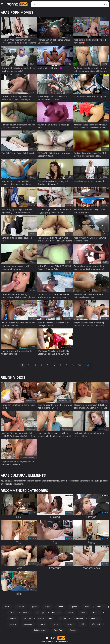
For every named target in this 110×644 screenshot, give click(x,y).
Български (28, 624)
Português (56, 613)
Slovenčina (58, 630)
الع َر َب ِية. (41, 613)
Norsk (7, 607)
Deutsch (13, 624)
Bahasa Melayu (40, 630)
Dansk (87, 607)
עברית (70, 613)
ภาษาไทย (21, 607)
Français (56, 624)
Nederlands (95, 618)
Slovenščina (78, 618)
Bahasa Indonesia (45, 618)
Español (74, 607)
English (63, 618)
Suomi (60, 607)
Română (96, 613)
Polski (83, 613)
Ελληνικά (101, 607)
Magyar (26, 613)
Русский (27, 618)
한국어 (35, 607)
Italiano (70, 624)
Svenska (13, 618)
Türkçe (42, 624)
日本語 (47, 607)
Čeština (13, 613)
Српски (73, 630)
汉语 (82, 624)
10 (79, 365)
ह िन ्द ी (96, 624)
